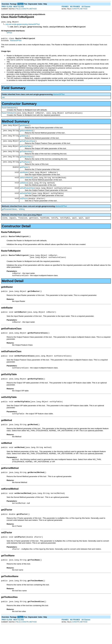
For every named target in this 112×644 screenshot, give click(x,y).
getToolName (25, 167)
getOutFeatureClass (27, 145)
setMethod (24, 190)
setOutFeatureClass (27, 196)
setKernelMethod (26, 184)
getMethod (24, 139)
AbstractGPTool (16, 42)
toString (22, 218)
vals (3, 99)
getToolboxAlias (25, 156)
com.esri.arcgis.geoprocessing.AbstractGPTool (22, 25)
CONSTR (25, 9)
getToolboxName (26, 162)
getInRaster (24, 128)
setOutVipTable (25, 201)
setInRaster (24, 179)
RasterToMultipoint (9, 109)
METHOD (33, 9)
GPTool (9, 33)
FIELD (18, 9)
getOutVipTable (25, 150)
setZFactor (24, 207)
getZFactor (24, 173)
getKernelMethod (26, 134)
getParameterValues (9, 218)
